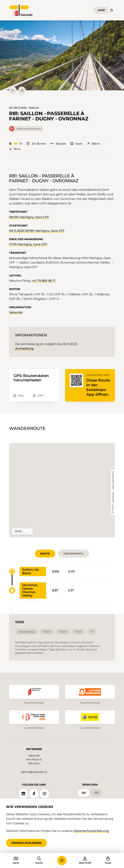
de (84, 793)
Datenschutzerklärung (91, 831)
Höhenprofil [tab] (74, 554)
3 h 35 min (36, 144)
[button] (62, 55)
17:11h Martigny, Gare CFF (28, 244)
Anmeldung (24, 349)
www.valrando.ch (113, 480)
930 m (94, 144)
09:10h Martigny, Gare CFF (29, 217)
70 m (15, 149)
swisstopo (113, 497)
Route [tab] (45, 554)
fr (97, 793)
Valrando (16, 312)
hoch (77, 144)
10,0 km (58, 144)
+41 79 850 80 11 (44, 281)
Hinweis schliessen (26, 843)
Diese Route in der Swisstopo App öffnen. (98, 387)
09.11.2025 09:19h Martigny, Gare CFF (37, 231)
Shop (101, 10)
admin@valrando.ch (34, 772)
